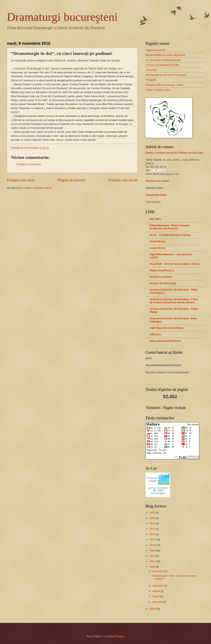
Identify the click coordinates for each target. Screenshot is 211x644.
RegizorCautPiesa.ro (162, 270)
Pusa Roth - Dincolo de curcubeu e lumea (174, 264)
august (156, 591)
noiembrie (158, 571)
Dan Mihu (155, 219)
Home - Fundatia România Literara (170, 235)
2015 (153, 540)
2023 (153, 518)
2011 (153, 561)
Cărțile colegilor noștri (158, 90)
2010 (153, 567)
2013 (153, 551)
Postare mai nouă (21, 180)
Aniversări (151, 70)
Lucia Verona (157, 248)
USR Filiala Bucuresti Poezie (167, 328)
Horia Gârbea (158, 241)
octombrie (158, 586)
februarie (158, 602)
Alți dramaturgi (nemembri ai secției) (166, 75)
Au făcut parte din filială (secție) (163, 60)
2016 (153, 534)
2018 (153, 523)
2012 (153, 556)
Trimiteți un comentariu (29, 164)
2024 (153, 513)
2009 (153, 609)
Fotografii (151, 80)
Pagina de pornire (72, 180)
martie (156, 596)
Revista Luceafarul (161, 277)
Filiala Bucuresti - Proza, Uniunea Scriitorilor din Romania (170, 227)
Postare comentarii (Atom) (38, 188)
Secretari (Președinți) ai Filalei (162, 65)
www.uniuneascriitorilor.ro (165, 341)
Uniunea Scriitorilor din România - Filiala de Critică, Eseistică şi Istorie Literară (174, 301)
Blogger (120, 636)
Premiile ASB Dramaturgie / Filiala (165, 85)
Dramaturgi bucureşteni (62, 17)
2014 (153, 545)
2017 (153, 529)
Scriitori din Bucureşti (163, 283)
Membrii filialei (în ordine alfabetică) (165, 55)
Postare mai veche (123, 180)
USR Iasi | (155, 334)
